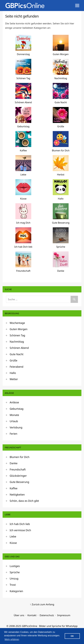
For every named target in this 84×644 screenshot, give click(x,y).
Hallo (13, 373)
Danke (14, 463)
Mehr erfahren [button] (12, 639)
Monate (14, 415)
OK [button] (72, 636)
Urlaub (14, 421)
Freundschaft (18, 469)
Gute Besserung (19, 482)
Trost (13, 585)
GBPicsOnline (29, 626)
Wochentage (17, 323)
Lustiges (15, 566)
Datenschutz (47, 615)
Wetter (14, 379)
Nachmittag (17, 342)
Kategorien (16, 591)
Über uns (19, 615)
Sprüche (15, 572)
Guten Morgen (19, 329)
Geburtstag (17, 409)
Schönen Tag (17, 335)
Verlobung (16, 427)
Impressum (64, 615)
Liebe (13, 536)
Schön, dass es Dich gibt (24, 501)
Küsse (13, 543)
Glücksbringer (18, 476)
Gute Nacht (17, 354)
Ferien (13, 434)
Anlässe (14, 402)
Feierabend (16, 367)
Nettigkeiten (17, 495)
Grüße (13, 360)
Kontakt (32, 615)
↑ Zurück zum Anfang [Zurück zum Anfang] (42, 604)
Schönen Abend (19, 348)
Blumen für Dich (20, 457)
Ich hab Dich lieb (20, 524)
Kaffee (14, 488)
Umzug (14, 578)
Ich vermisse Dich (20, 530)
